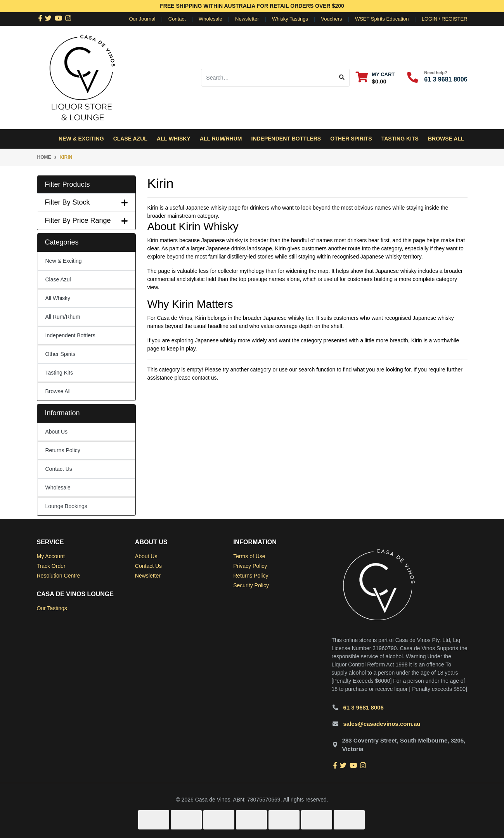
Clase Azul (130, 139)
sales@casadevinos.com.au (382, 724)
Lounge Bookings (66, 506)
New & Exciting (81, 139)
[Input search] (268, 78)
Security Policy (251, 585)
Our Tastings (52, 608)
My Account (51, 556)
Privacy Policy (250, 566)
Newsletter (247, 19)
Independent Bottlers (70, 335)
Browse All (446, 139)
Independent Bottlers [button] (286, 139)
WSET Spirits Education (382, 19)
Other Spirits (61, 354)
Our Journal (142, 19)
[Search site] (342, 78)
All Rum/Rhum (63, 317)
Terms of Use (249, 556)
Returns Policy (63, 450)
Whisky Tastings (290, 19)
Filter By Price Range (86, 220)
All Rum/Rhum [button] (221, 139)
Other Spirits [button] (351, 139)
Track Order (51, 566)
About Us (57, 432)
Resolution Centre (59, 576)
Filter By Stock (86, 202)
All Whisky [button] (174, 139)
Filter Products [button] (68, 184)
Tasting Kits (400, 139)
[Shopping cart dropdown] (375, 77)
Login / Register (445, 19)
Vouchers (331, 19)
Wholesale (210, 19)
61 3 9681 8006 (446, 79)
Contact (177, 19)
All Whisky (58, 298)
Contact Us (59, 469)
